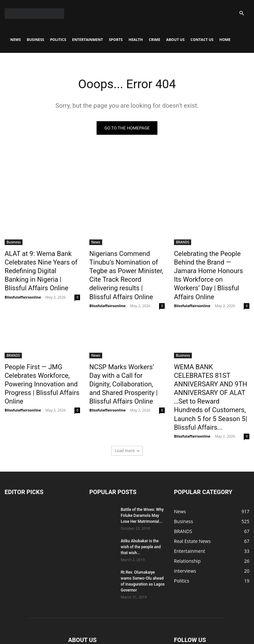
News (16, 39)
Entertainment (87, 39)
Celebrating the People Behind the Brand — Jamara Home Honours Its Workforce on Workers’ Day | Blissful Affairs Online (212, 268)
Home (225, 39)
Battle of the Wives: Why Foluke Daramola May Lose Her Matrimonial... (142, 475)
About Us (175, 39)
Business (36, 39)
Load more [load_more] (127, 410)
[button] (241, 13)
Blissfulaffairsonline (23, 291)
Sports (116, 39)
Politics (58, 39)
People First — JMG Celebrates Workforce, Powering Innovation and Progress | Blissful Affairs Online (36, 366)
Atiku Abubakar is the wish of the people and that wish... (141, 507)
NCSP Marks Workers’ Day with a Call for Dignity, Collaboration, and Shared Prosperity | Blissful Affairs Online (122, 366)
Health (136, 39)
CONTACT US (202, 39)
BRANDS (183, 242)
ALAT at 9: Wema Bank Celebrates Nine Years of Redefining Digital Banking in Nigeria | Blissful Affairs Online (40, 268)
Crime (154, 39)
